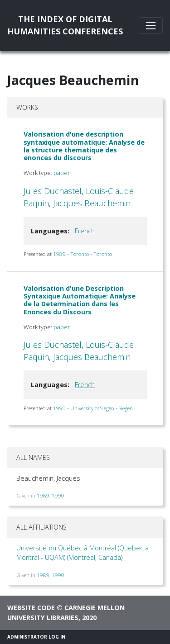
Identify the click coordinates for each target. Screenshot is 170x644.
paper (62, 173)
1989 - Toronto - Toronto (83, 254)
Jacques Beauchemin (92, 203)
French (85, 231)
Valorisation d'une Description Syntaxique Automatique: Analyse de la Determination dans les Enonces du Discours (80, 300)
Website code (31, 608)
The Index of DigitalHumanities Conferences (65, 25)
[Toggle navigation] (151, 26)
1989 (43, 495)
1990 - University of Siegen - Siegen (93, 408)
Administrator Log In (36, 637)
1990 (58, 495)
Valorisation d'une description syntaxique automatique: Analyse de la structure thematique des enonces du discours (84, 146)
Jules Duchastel (53, 191)
